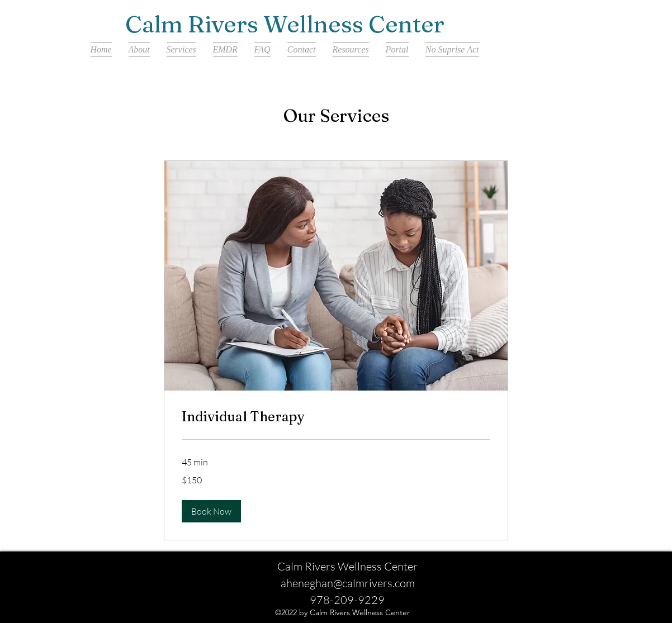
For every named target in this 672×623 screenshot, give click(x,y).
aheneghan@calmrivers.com (348, 583)
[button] (211, 511)
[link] (336, 417)
